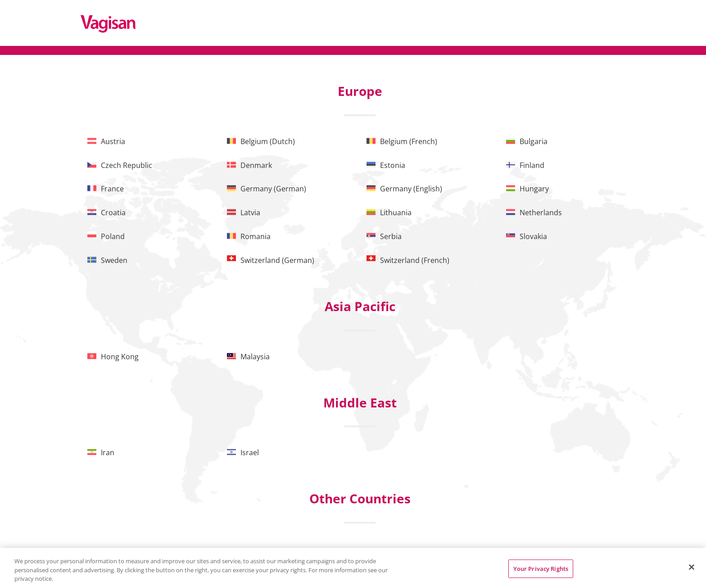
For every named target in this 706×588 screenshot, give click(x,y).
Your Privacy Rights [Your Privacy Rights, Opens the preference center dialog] (541, 568)
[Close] (692, 567)
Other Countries (360, 498)
